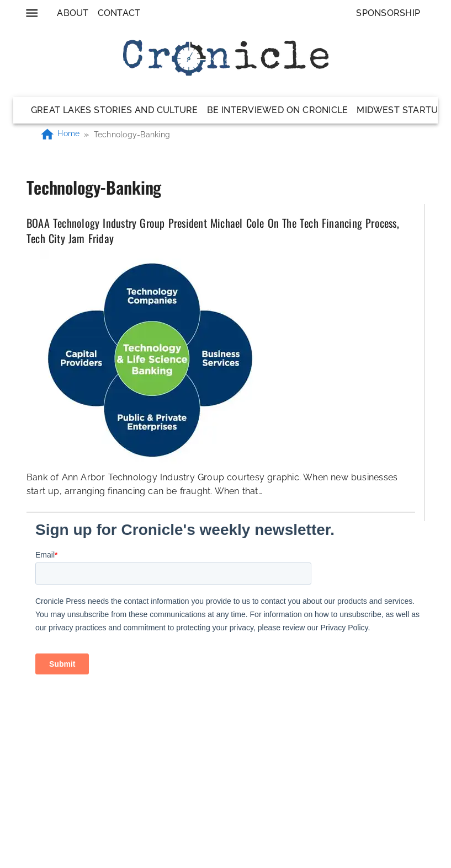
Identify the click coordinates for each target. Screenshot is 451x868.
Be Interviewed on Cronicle (278, 110)
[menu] (32, 13)
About (73, 13)
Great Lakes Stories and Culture (115, 110)
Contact (119, 13)
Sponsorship (388, 13)
